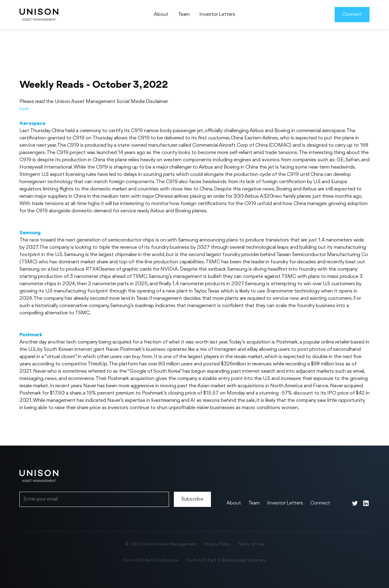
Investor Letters (217, 14)
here (24, 109)
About (161, 14)
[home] (39, 15)
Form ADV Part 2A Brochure (151, 561)
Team (184, 14)
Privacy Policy (217, 544)
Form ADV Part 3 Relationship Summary (226, 561)
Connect (352, 14)
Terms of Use (251, 544)
